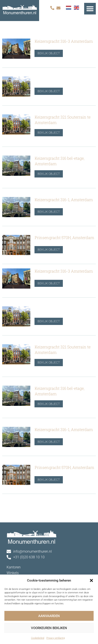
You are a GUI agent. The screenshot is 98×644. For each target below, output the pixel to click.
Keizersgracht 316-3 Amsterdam (64, 41)
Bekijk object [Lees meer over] (46, 91)
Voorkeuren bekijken (49, 628)
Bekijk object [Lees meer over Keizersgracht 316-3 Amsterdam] (46, 53)
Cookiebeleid (38, 638)
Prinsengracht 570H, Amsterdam (64, 238)
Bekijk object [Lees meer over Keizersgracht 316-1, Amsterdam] (46, 212)
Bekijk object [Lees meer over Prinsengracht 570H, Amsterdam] (46, 250)
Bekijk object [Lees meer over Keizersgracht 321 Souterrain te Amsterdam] (46, 133)
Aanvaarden (49, 616)
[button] (91, 580)
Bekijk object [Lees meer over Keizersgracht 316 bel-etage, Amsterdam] (46, 174)
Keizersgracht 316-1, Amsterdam (64, 200)
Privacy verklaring (56, 638)
